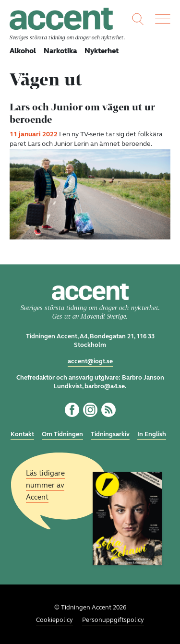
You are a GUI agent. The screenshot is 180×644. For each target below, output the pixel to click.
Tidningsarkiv (110, 434)
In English (152, 434)
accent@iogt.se (90, 361)
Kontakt (22, 434)
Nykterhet (102, 51)
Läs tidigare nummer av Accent (45, 485)
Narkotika (60, 51)
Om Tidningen (62, 434)
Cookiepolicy (54, 620)
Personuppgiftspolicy (113, 620)
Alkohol (23, 51)
